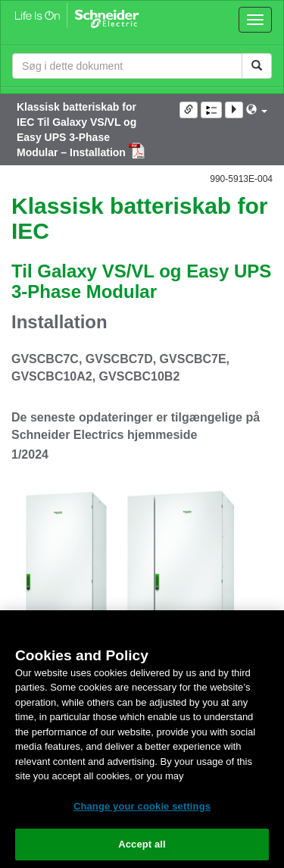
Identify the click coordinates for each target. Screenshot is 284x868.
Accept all (142, 844)
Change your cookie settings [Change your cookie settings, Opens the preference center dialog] (142, 806)
